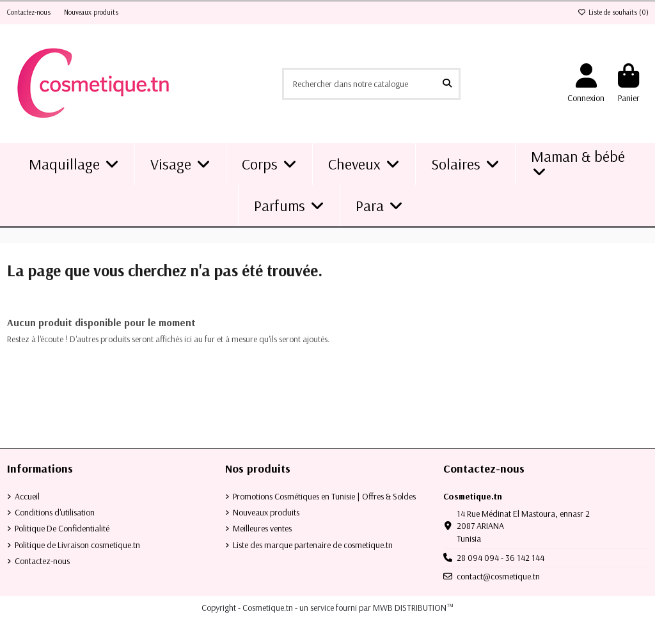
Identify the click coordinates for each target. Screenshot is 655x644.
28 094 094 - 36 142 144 (501, 558)
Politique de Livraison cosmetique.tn (77, 545)
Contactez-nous (30, 12)
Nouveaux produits (91, 12)
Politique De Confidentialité (62, 528)
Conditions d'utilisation (55, 512)
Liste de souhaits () (613, 12)
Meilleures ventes (262, 528)
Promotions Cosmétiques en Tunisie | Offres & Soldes (324, 496)
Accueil (27, 496)
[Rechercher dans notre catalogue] (447, 83)
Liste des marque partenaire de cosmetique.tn (313, 545)
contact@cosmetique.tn (498, 576)
